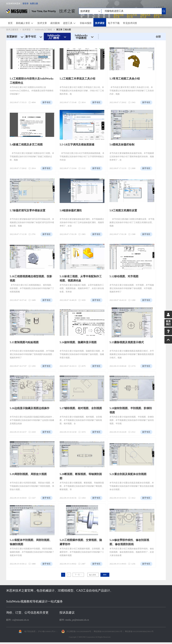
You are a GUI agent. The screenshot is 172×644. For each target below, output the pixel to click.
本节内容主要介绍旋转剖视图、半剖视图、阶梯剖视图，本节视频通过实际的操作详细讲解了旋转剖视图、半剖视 (132, 420)
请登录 (26, 4)
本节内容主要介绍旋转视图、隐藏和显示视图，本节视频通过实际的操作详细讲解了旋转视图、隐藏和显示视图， (82, 354)
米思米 (31, 11)
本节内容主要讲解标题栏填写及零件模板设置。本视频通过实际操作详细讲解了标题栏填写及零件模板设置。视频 (32, 222)
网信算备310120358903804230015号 (139, 631)
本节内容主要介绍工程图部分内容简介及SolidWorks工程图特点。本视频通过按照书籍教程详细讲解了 (32, 91)
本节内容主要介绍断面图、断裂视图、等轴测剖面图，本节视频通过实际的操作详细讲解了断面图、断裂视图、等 (82, 486)
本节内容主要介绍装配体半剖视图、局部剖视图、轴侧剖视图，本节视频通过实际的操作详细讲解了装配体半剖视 (32, 552)
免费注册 (34, 4)
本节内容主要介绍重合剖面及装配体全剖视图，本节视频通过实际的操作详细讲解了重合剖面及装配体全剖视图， (132, 486)
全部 (158, 37)
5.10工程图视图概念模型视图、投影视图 (31, 278)
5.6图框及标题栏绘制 (122, 145)
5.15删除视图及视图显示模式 (127, 342)
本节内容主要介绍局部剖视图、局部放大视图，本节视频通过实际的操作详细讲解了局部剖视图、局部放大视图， (32, 486)
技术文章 (42, 23)
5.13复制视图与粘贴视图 (24, 342)
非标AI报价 (86, 23)
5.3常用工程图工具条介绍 (125, 79)
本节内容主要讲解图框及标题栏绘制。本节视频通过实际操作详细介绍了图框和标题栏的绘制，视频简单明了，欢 (132, 157)
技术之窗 (67, 11)
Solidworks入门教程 (43, 30)
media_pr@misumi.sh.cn (77, 620)
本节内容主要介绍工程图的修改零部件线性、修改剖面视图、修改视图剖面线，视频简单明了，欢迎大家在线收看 (132, 552)
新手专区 (34, 37)
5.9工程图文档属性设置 (123, 210)
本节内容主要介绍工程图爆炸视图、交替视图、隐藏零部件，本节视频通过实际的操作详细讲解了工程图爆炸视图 (82, 552)
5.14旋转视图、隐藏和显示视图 (78, 342)
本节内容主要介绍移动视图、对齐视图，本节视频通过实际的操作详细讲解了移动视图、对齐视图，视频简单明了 (132, 288)
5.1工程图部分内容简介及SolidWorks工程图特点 (32, 81)
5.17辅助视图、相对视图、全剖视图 (81, 408)
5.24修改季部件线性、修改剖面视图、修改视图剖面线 (129, 542)
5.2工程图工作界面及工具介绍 (77, 79)
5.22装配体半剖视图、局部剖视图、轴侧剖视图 (31, 542)
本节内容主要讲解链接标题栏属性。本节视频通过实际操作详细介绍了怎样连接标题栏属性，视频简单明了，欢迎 (82, 222)
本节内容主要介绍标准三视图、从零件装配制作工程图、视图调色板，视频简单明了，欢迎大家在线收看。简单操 (82, 288)
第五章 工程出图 (64, 30)
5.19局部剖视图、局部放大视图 (28, 474)
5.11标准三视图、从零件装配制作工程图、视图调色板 (81, 278)
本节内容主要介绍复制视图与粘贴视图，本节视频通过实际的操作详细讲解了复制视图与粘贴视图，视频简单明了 (32, 354)
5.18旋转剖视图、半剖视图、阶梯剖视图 (131, 410)
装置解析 (15, 37)
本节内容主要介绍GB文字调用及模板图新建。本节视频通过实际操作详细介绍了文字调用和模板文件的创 (82, 157)
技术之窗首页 (12, 30)
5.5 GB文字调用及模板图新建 (77, 145)
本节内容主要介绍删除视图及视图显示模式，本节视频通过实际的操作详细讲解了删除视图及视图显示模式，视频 (132, 354)
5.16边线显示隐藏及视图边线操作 (30, 408)
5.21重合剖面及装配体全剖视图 (128, 474)
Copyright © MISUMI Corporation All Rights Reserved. (90, 637)
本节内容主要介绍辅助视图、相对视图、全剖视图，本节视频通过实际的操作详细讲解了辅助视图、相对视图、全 (81, 420)
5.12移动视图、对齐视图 (124, 276)
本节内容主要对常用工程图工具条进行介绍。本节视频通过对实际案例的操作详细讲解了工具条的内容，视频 (132, 91)
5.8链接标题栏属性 (71, 210)
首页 (10, 23)
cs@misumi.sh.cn (20, 620)
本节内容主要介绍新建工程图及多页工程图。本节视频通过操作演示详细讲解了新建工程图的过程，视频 (32, 157)
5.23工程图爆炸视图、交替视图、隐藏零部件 (81, 542)
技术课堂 (100, 23)
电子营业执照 (30, 631)
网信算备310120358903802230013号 (108, 631)
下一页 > (78, 575)
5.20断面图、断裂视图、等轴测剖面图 (81, 476)
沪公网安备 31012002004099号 (79, 631)
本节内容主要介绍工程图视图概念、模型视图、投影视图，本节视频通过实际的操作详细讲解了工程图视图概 (32, 288)
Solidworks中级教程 (85, 37)
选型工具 (68, 23)
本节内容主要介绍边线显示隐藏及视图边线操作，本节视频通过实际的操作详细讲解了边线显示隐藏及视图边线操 (32, 420)
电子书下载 (114, 23)
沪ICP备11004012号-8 (47, 631)
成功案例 (55, 23)
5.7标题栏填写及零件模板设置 (28, 210)
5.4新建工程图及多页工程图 (26, 145)
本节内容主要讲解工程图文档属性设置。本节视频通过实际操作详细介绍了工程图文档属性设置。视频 (132, 222)
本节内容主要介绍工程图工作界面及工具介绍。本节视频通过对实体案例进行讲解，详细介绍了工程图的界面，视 (82, 91)
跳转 (105, 575)
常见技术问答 (130, 23)
